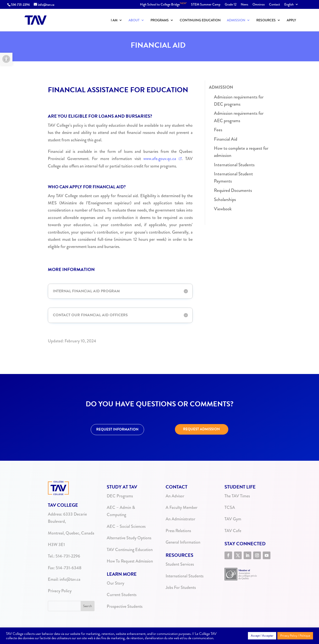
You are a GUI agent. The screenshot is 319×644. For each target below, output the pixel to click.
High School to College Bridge (163, 5)
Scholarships (225, 199)
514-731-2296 (20, 5)
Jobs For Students (181, 587)
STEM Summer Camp (206, 5)
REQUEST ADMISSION (201, 429)
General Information (183, 542)
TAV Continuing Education (130, 550)
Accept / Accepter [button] (262, 636)
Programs (160, 20)
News (244, 5)
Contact (274, 5)
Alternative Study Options (129, 538)
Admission (236, 20)
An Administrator (180, 519)
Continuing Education (200, 20)
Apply (291, 20)
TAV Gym (233, 519)
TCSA (230, 507)
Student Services (180, 564)
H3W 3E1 (56, 545)
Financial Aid (226, 139)
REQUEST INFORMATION (117, 429)
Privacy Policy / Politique (295, 636)
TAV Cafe (233, 531)
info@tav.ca (70, 579)
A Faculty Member (182, 507)
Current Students (122, 595)
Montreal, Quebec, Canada (71, 533)
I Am (114, 20)
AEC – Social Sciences (126, 526)
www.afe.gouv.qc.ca (160, 159)
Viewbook (223, 209)
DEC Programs (120, 496)
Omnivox (259, 5)
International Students (234, 165)
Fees (218, 130)
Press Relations (178, 531)
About (134, 20)
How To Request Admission (130, 561)
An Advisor (175, 496)
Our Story (115, 583)
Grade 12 (231, 5)
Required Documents (233, 190)
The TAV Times (237, 496)
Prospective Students (125, 606)
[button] (6, 59)
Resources (266, 20)
